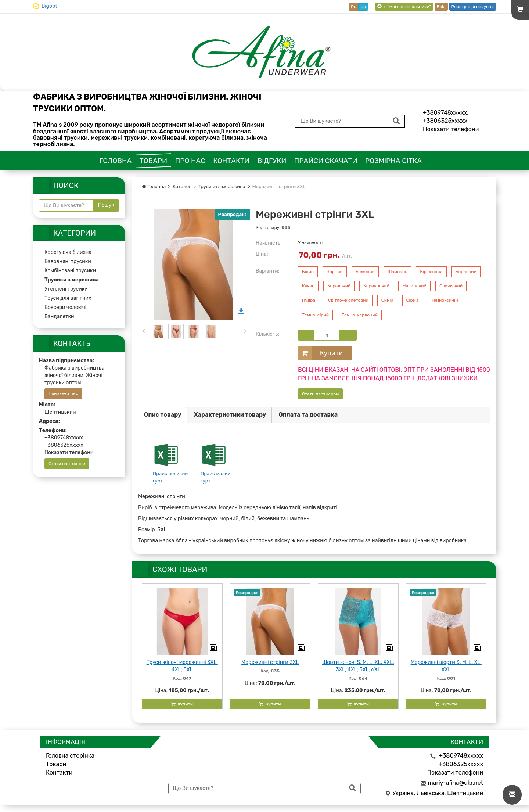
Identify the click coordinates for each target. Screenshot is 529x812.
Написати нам (63, 394)
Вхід (441, 7)
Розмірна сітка (393, 161)
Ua (363, 7)
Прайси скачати (326, 161)
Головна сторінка (70, 756)
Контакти (231, 161)
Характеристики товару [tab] (230, 415)
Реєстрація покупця (473, 7)
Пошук (106, 205)
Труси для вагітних (68, 298)
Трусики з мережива (222, 186)
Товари (154, 161)
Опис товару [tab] (163, 415)
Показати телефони (451, 129)
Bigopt (49, 6)
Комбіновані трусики (70, 271)
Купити (320, 353)
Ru (354, 7)
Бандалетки (59, 317)
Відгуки (272, 161)
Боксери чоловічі (65, 307)
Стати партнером (320, 394)
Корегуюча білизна (68, 252)
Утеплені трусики (66, 289)
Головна (116, 161)
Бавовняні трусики (68, 261)
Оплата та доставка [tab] (308, 415)
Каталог (182, 186)
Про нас (190, 161)
